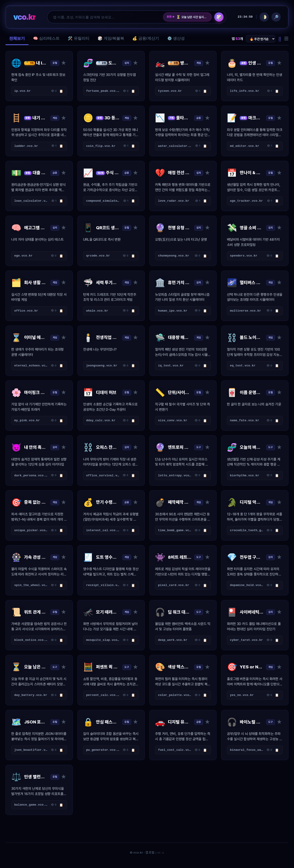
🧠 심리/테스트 (46, 38)
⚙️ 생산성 (176, 38)
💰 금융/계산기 (146, 38)
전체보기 (17, 38)
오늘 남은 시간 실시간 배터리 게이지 (192, 17)
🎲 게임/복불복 (111, 38)
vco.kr (24, 17)
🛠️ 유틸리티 (79, 38)
